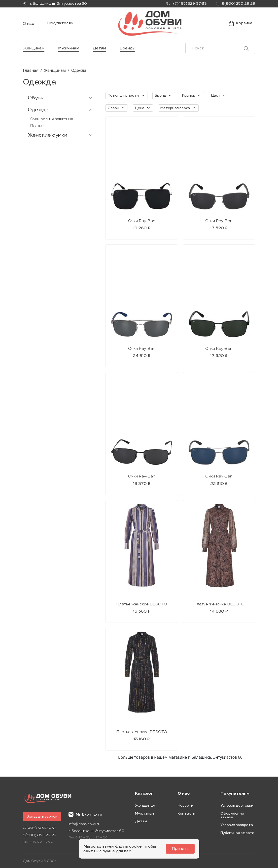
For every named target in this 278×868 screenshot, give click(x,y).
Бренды (127, 48)
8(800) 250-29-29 (40, 835)
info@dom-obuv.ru (84, 824)
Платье (37, 126)
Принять (180, 849)
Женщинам (34, 48)
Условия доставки (237, 806)
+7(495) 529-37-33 (40, 828)
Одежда (79, 70)
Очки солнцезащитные (52, 119)
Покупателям (60, 23)
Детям (99, 48)
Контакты (187, 813)
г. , (55, 4)
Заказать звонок (42, 816)
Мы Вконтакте (85, 814)
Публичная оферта (237, 833)
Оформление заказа (232, 815)
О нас (29, 24)
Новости (186, 806)
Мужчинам (69, 48)
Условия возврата (237, 825)
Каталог (144, 794)
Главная (31, 70)
